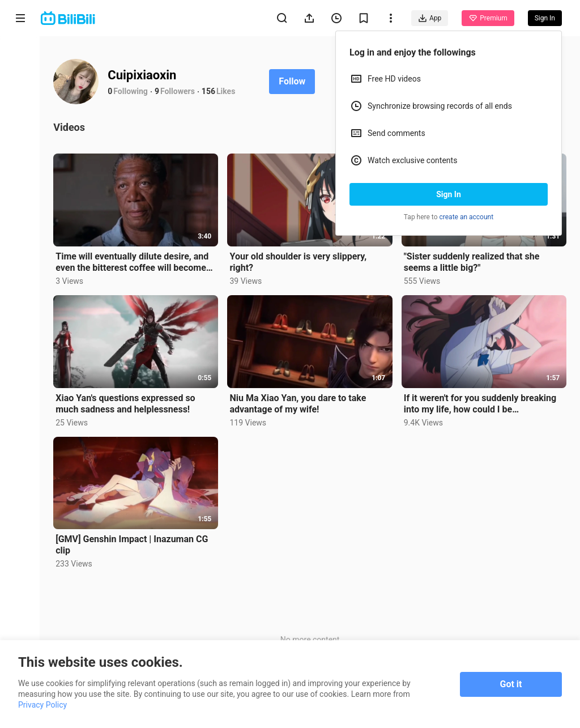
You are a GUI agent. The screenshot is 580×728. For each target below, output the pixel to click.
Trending (21, 196)
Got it (511, 684)
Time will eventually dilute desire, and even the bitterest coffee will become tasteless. (133, 262)
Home (20, 58)
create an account (467, 217)
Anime (20, 101)
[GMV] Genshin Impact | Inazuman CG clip (133, 544)
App (430, 18)
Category (20, 239)
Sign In (449, 194)
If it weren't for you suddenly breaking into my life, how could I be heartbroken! (480, 403)
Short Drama (20, 148)
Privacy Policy (42, 705)
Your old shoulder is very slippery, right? (299, 262)
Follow (293, 81)
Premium (488, 18)
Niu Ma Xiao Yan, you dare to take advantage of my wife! (299, 403)
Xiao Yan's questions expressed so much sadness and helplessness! (126, 403)
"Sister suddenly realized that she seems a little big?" (472, 261)
